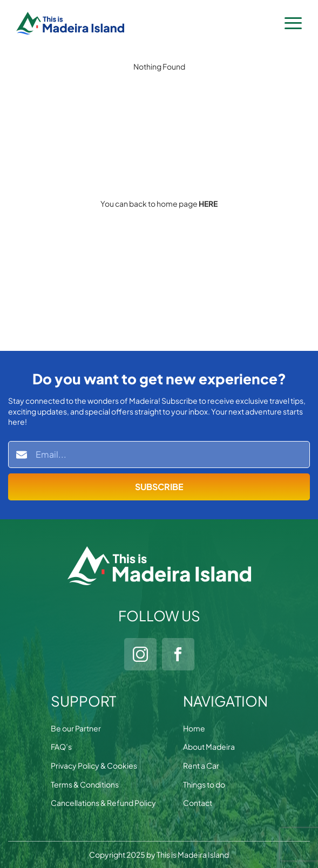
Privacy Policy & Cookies (94, 765)
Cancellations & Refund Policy (103, 803)
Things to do (204, 784)
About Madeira (209, 747)
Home (194, 728)
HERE (208, 204)
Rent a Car (201, 765)
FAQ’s (61, 747)
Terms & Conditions (85, 784)
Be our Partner (76, 728)
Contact (198, 803)
